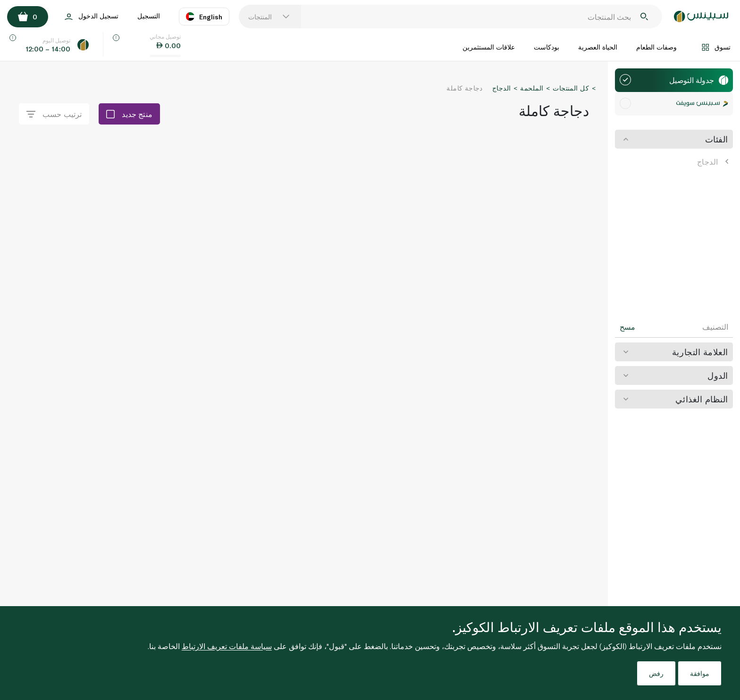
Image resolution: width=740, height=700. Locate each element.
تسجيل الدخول (92, 17)
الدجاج (713, 162)
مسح (627, 327)
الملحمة (532, 88)
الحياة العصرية (598, 47)
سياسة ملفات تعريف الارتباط (227, 646)
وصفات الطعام (656, 47)
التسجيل (149, 16)
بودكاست (547, 47)
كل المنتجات (571, 88)
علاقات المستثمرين (489, 47)
